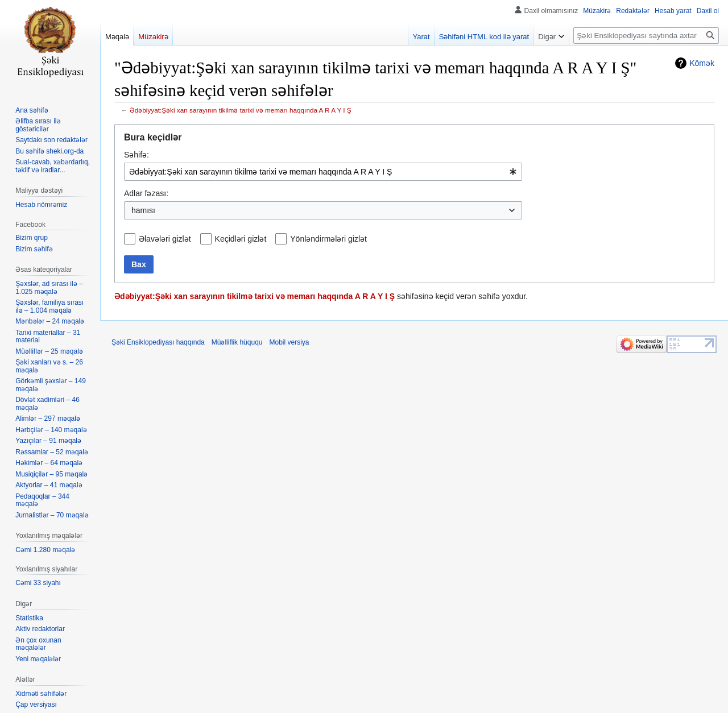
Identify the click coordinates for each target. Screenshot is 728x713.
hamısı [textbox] (143, 210)
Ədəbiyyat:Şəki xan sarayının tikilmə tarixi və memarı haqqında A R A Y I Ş (241, 110)
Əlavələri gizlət (165, 239)
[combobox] (323, 172)
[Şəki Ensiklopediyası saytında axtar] (646, 36)
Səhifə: (136, 155)
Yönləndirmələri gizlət (328, 239)
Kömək (702, 63)
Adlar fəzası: (146, 193)
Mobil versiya (289, 342)
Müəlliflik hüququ (237, 342)
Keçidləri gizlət (241, 239)
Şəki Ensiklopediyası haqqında (158, 342)
